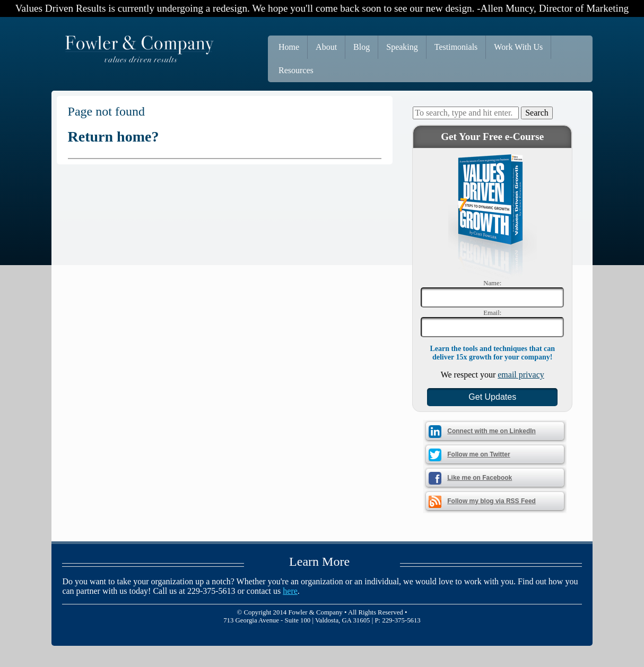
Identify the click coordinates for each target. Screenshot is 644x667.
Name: (492, 283)
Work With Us (518, 47)
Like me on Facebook (480, 478)
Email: (492, 313)
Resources (296, 70)
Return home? (114, 137)
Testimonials (456, 47)
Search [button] (537, 113)
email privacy (521, 375)
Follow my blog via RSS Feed (491, 501)
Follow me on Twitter (478, 454)
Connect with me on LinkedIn (491, 431)
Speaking (402, 47)
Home (289, 47)
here (290, 591)
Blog (362, 47)
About (326, 47)
